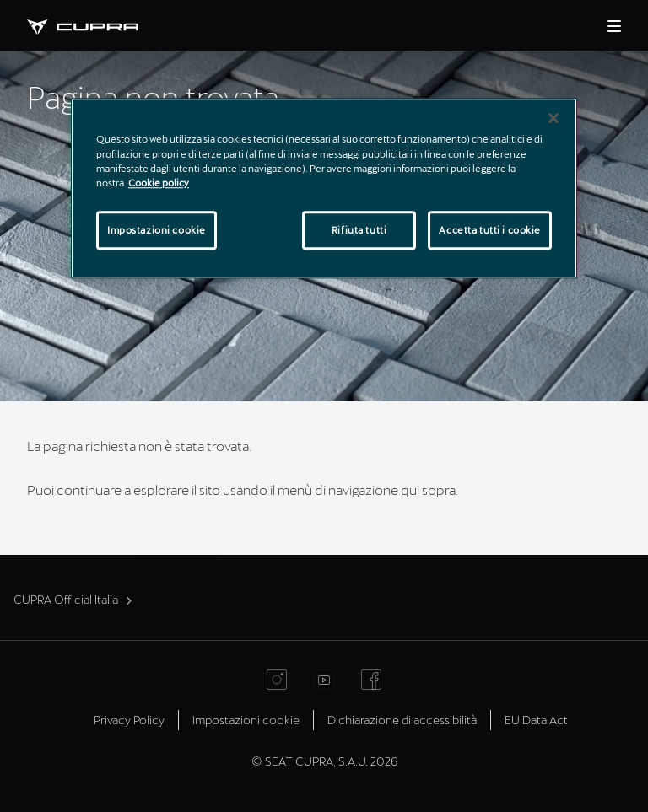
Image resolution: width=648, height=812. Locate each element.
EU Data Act (536, 720)
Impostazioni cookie (246, 720)
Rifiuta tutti (359, 230)
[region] (324, 188)
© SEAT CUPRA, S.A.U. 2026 (324, 761)
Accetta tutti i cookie (490, 230)
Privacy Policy (129, 720)
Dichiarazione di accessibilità (402, 720)
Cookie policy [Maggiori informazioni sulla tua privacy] (159, 183)
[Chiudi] (553, 119)
